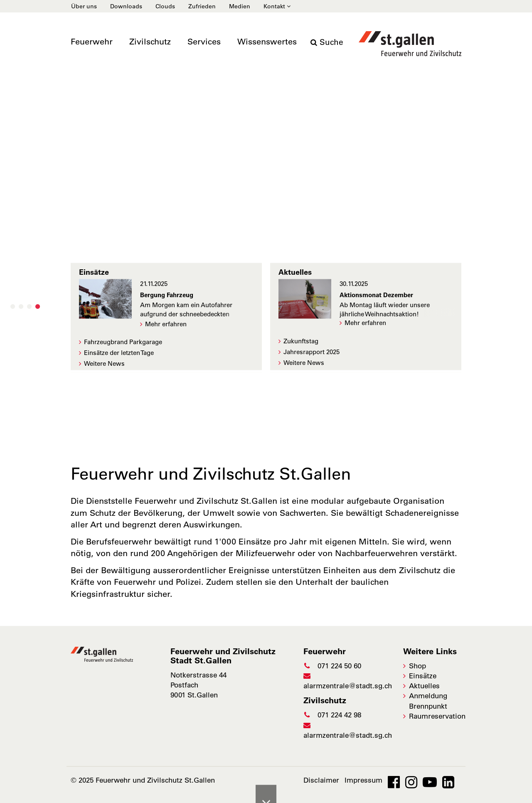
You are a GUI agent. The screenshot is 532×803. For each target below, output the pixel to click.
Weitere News (104, 363)
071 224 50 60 (332, 666)
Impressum (363, 780)
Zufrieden (202, 6)
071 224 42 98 (332, 715)
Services (204, 42)
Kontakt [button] (277, 6)
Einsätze (423, 676)
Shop (417, 666)
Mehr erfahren (166, 324)
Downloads (126, 6)
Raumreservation (437, 716)
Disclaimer (321, 780)
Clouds (165, 6)
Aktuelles (424, 686)
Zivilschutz (150, 42)
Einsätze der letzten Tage (119, 353)
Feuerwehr (92, 42)
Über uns (84, 6)
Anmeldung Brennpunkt (428, 701)
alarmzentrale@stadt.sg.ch (348, 681)
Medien (240, 6)
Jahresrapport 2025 (312, 352)
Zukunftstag (301, 341)
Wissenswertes (267, 42)
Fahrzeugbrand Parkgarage (123, 342)
